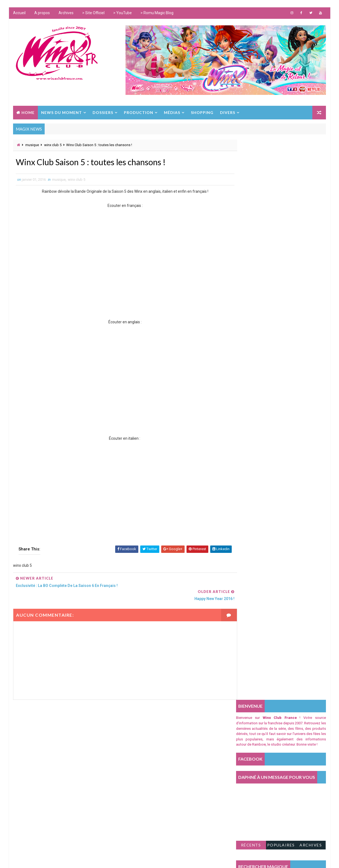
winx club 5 (53, 145)
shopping (136, 728)
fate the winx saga (143, 773)
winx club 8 (137, 795)
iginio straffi (139, 784)
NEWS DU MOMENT (62, 112)
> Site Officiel (93, 14)
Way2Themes (99, 858)
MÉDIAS (172, 112)
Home (28, 112)
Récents (251, 284)
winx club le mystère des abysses (156, 807)
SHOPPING (202, 112)
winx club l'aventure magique (152, 829)
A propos (42, 14)
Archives (66, 14)
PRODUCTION (139, 112)
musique (32, 145)
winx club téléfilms (144, 750)
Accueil (19, 14)
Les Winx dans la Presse (148, 762)
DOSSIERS (103, 112)
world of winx (140, 739)
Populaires (281, 284)
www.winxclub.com (160, 858)
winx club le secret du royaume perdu (160, 818)
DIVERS (228, 112)
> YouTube (123, 14)
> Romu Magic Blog (157, 14)
